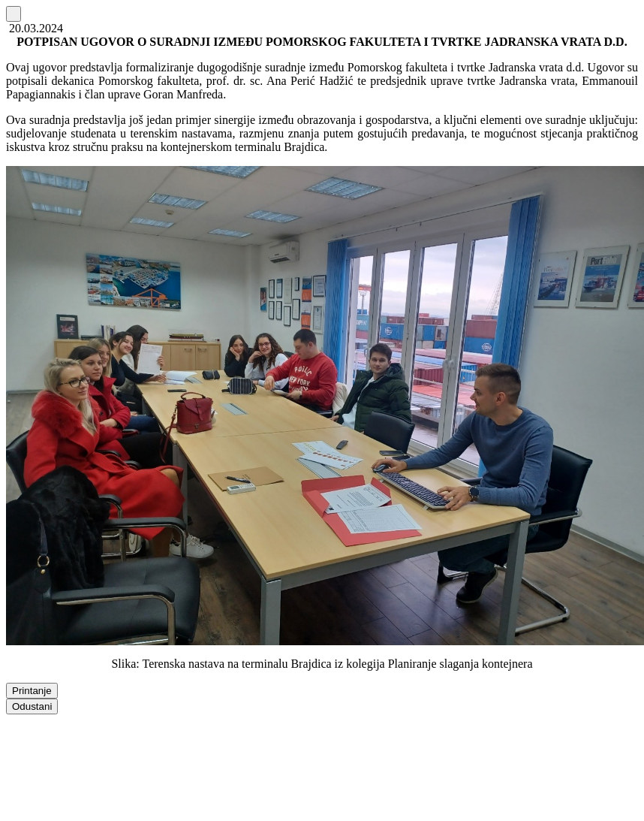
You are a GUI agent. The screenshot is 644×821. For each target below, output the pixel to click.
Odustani (32, 706)
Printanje (32, 691)
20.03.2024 (35, 28)
